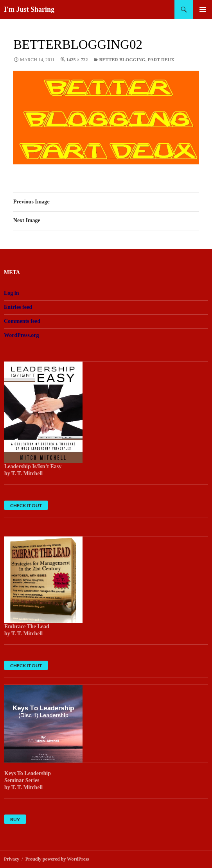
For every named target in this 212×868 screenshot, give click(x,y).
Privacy (12, 859)
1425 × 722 (77, 60)
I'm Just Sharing (29, 9)
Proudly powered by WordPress (57, 859)
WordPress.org (22, 335)
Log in (12, 293)
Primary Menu (203, 9)
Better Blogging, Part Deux (137, 60)
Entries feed (18, 307)
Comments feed (22, 321)
